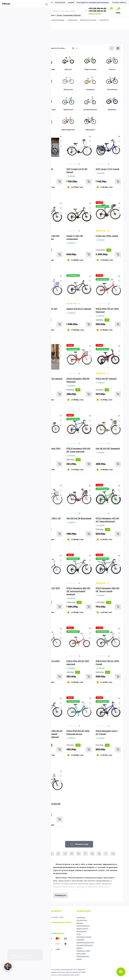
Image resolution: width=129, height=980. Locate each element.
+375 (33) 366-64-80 (97, 11)
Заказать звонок (95, 14)
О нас (79, 934)
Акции (71, 3)
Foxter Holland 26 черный (50, 379)
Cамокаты (72, 20)
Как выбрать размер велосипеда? (93, 3)
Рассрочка (60, 3)
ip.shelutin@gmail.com (55, 933)
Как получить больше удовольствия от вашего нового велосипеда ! (83, 926)
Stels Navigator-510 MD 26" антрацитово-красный (48, 239)
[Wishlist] (61, 141)
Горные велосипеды (54, 20)
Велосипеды (12, 20)
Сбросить (14, 286)
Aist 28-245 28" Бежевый (108, 449)
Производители (83, 956)
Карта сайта (81, 954)
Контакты (48, 3)
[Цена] (12, 106)
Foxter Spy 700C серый (107, 236)
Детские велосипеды (31, 20)
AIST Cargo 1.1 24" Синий (107, 169)
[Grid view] (118, 48)
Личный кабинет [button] (119, 2)
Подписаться (35, 920)
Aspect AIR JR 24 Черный (79, 309)
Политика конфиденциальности (28, 925)
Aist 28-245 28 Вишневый (79, 518)
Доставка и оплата (31, 3)
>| (113, 854)
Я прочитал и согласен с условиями (24, 926)
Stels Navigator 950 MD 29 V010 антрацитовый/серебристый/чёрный (50, 734)
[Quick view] (61, 136)
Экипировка (13, 27)
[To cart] (59, 182)
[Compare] (61, 146)
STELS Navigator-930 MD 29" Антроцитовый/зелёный (78, 591)
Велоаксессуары (88, 20)
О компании (13, 3)
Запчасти (104, 20)
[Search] (49, 11)
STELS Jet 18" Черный (106, 379)
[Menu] (29, 11)
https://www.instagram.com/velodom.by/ (49, 927)
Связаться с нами (83, 951)
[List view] (112, 48)
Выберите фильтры (30, 286)
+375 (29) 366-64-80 (97, 8)
